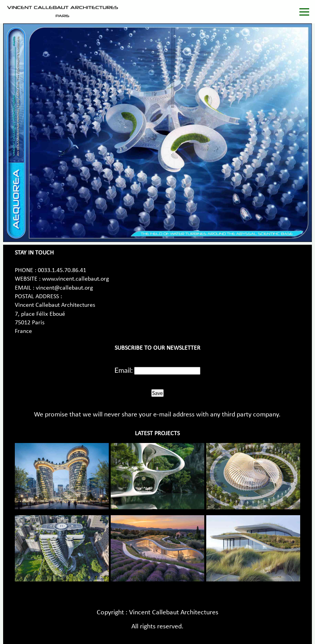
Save (157, 393)
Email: (124, 370)
